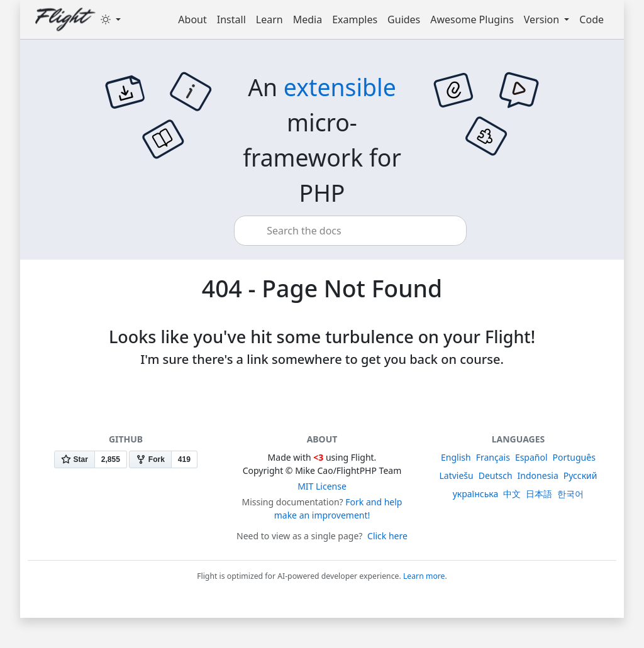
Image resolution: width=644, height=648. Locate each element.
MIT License (322, 486)
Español (531, 457)
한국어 (570, 494)
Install (231, 19)
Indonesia (538, 475)
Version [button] (543, 19)
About (192, 19)
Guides (404, 19)
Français (493, 457)
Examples (355, 19)
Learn (269, 19)
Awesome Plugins (472, 19)
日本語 (539, 494)
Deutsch (496, 475)
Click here (387, 536)
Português (574, 457)
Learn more (424, 576)
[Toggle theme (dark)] (111, 19)
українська (476, 494)
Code (591, 19)
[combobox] (350, 231)
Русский (580, 475)
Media (308, 19)
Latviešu (456, 475)
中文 (512, 494)
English (456, 457)
